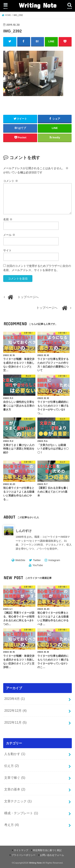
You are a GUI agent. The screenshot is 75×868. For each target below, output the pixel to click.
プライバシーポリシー (23, 855)
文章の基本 (15, 789)
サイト (7, 250)
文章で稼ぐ (15, 778)
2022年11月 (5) (15, 722)
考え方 (11, 825)
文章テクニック (18, 801)
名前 (8, 219)
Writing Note (38, 5)
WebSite (20, 560)
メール (9, 235)
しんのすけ (24, 531)
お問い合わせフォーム (52, 855)
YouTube (38, 565)
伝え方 (11, 766)
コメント (11, 181)
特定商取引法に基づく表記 (47, 850)
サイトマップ (21, 850)
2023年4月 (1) (14, 699)
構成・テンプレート (21, 813)
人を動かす (15, 754)
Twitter (37, 560)
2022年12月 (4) (15, 711)
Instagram (54, 560)
